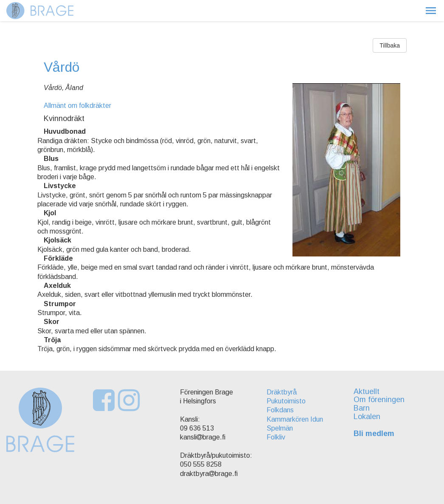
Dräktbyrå (282, 392)
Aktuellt (367, 391)
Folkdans (280, 410)
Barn (362, 408)
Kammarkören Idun (295, 419)
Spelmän (280, 428)
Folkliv (276, 437)
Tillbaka (390, 45)
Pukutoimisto (286, 401)
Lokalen (367, 417)
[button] (431, 11)
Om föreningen (379, 400)
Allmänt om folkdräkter (77, 106)
